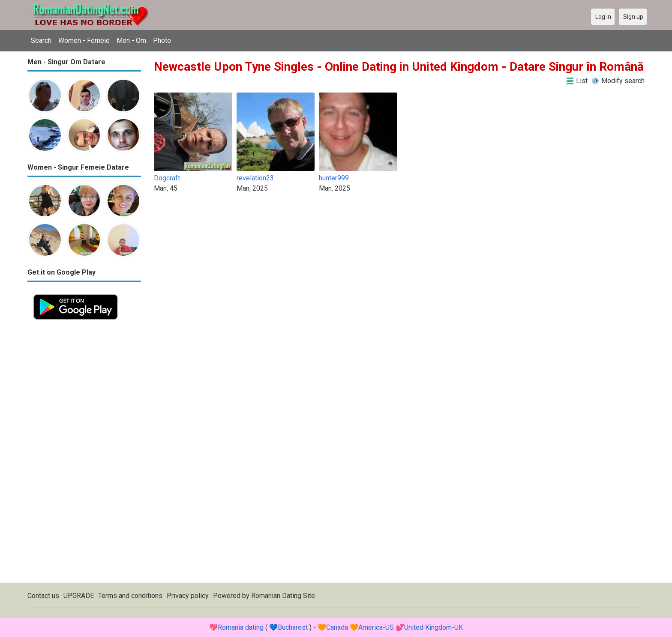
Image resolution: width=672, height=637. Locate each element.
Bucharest (293, 627)
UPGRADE (79, 596)
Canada (337, 627)
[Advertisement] (84, 454)
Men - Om (131, 40)
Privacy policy (188, 596)
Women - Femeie (84, 40)
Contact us (43, 596)
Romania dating (241, 627)
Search (41, 40)
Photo (162, 40)
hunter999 (334, 178)
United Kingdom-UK (433, 627)
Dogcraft (167, 178)
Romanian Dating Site (283, 596)
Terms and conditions (130, 596)
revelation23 (255, 178)
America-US (376, 627)
